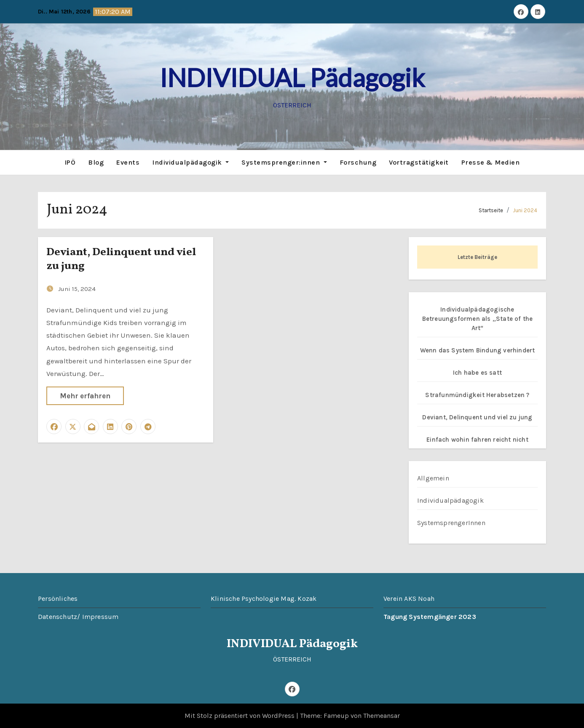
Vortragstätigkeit (419, 162)
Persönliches (58, 599)
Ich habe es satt (477, 373)
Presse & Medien (491, 162)
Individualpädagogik (190, 162)
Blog (96, 162)
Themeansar (382, 716)
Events (128, 162)
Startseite (491, 210)
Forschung (358, 162)
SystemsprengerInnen (451, 523)
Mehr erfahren (85, 396)
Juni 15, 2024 (77, 289)
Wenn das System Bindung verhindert (478, 350)
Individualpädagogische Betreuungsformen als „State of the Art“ (478, 319)
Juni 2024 (525, 210)
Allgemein (433, 478)
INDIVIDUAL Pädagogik (292, 77)
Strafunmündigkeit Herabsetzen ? (477, 395)
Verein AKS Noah (409, 599)
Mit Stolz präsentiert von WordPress (240, 716)
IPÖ (70, 162)
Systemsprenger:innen (284, 162)
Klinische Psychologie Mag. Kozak (264, 599)
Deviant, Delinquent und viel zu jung (121, 259)
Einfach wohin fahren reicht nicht (477, 440)
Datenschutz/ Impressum (78, 617)
